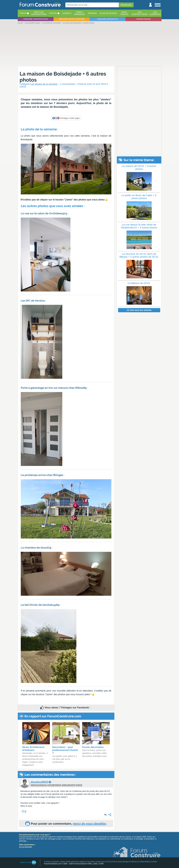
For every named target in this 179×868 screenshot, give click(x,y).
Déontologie (124, 862)
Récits (39, 13)
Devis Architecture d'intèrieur (33, 749)
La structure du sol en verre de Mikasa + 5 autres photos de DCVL (139, 255)
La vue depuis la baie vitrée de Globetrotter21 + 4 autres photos (139, 226)
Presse (115, 862)
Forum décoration (93, 747)
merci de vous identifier (89, 824)
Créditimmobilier (80, 13)
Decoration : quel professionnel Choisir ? (65, 750)
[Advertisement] (90, 45)
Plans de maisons (108, 13)
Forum (23, 13)
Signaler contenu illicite (61, 862)
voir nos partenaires (26, 847)
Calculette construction (96, 862)
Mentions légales (79, 862)
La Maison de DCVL (139, 283)
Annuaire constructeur (36, 19)
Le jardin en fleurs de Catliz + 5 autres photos (139, 197)
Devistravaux (124, 13)
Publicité (133, 862)
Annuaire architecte (107, 19)
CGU (108, 862)
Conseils (67, 13)
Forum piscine (143, 19)
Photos (53, 13)
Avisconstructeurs (140, 13)
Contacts (47, 862)
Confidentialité (144, 862)
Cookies (154, 862)
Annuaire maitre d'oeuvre (71, 19)
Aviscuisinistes (155, 13)
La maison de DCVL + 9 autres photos (139, 168)
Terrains (92, 13)
